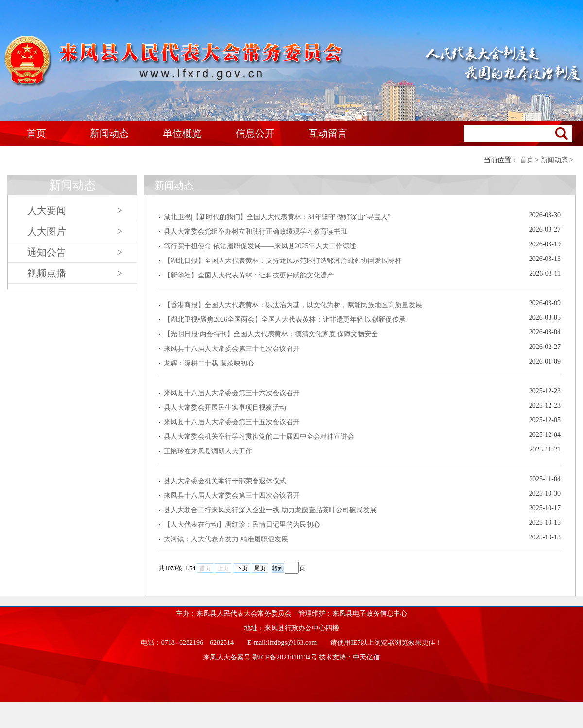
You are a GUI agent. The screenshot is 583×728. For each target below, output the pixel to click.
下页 (242, 568)
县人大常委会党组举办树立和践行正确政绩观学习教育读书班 (256, 232)
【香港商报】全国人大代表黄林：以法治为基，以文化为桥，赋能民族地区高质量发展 (293, 305)
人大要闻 (75, 210)
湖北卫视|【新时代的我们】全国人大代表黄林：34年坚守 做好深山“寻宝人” (277, 217)
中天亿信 (366, 657)
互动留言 (328, 133)
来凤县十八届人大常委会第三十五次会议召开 (232, 422)
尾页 (260, 568)
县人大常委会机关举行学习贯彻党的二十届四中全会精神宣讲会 (259, 437)
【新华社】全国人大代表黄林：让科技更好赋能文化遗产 (249, 275)
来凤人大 (174, 61)
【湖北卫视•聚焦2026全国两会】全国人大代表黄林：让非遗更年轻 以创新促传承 (285, 320)
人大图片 (75, 231)
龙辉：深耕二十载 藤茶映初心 (209, 363)
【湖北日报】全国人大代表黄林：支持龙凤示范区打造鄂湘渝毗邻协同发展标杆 (283, 261)
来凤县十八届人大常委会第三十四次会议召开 (232, 495)
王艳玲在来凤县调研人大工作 (208, 451)
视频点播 (75, 273)
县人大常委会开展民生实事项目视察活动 (225, 407)
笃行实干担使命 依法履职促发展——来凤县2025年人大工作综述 (260, 246)
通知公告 (75, 252)
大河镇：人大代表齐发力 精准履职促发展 (226, 539)
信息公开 (255, 133)
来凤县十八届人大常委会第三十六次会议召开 (232, 393)
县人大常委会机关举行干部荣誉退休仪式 (225, 481)
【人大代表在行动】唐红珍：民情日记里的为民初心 (242, 525)
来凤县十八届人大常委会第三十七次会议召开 (232, 349)
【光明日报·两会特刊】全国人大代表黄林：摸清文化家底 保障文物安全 (271, 334)
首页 (36, 133)
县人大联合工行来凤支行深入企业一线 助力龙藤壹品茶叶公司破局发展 (270, 510)
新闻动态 (109, 133)
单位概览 (182, 133)
